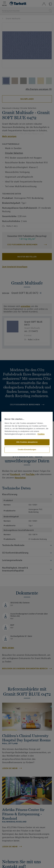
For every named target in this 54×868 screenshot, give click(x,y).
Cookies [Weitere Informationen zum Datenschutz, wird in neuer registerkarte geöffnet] (41, 434)
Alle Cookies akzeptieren (27, 442)
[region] (27, 434)
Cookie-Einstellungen (27, 450)
